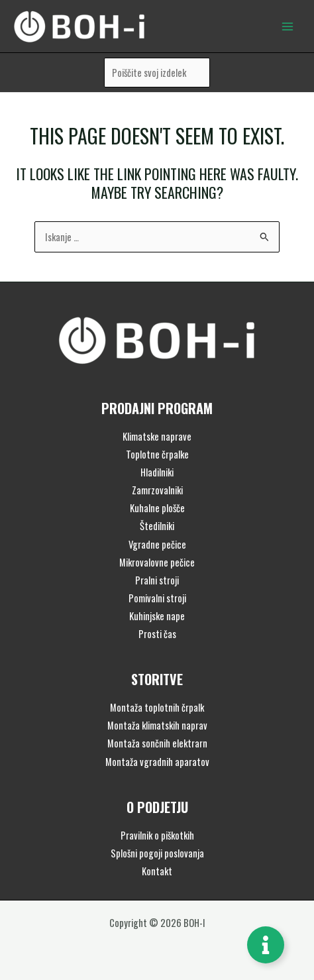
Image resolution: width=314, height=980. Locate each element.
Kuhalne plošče (157, 508)
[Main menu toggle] (288, 26)
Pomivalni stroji (157, 598)
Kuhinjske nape (157, 616)
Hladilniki (157, 472)
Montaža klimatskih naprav (157, 725)
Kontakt (157, 871)
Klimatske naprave (157, 436)
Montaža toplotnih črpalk (157, 707)
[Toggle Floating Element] (266, 945)
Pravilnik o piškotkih (157, 835)
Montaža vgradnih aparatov (157, 762)
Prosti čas (157, 634)
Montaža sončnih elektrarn (157, 743)
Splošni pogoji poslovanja (157, 853)
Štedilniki (157, 526)
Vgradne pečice (157, 544)
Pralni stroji (157, 580)
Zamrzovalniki (157, 490)
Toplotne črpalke (157, 454)
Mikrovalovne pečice (157, 562)
